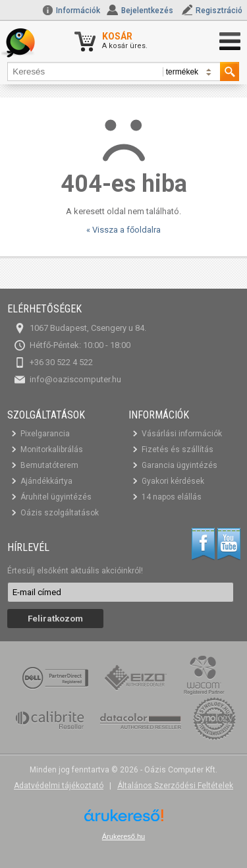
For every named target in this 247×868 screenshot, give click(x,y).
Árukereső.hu (123, 836)
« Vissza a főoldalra (123, 230)
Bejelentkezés (147, 11)
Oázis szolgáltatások (60, 513)
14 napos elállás (172, 497)
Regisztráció (219, 11)
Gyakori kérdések (173, 481)
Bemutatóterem (49, 465)
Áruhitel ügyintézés (56, 497)
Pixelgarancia (45, 434)
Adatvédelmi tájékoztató (59, 786)
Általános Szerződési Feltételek (175, 786)
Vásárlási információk (182, 434)
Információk (71, 11)
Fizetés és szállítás (178, 449)
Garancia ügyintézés (179, 465)
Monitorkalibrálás (52, 449)
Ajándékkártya (46, 481)
